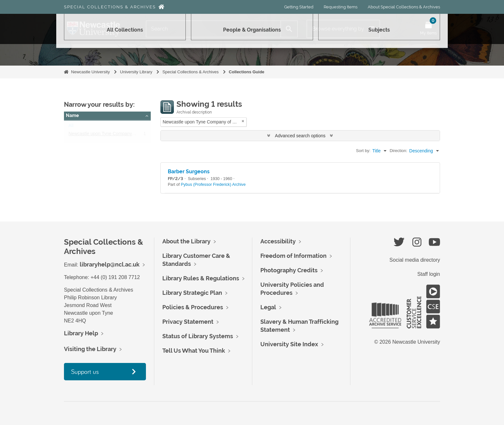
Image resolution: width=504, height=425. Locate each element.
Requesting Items (341, 7)
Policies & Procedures (193, 307)
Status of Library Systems (198, 336)
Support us (85, 371)
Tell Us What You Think (194, 351)
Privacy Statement (188, 322)
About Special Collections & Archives (404, 7)
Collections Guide (247, 72)
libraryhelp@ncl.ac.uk (110, 264)
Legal (268, 307)
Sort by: (363, 151)
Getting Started (299, 7)
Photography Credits (289, 270)
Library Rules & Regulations (201, 278)
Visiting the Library (90, 349)
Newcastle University (90, 72)
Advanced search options (300, 136)
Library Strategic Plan (192, 293)
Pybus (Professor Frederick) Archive (213, 185)
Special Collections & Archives (110, 7)
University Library (136, 72)
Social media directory (415, 260)
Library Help (81, 333)
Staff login (429, 274)
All (71, 127)
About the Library (186, 241)
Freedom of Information (293, 256)
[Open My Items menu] (428, 29)
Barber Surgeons (189, 172)
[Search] (213, 29)
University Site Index (289, 344)
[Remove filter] (243, 121)
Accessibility (278, 241)
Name (72, 115)
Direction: (398, 151)
